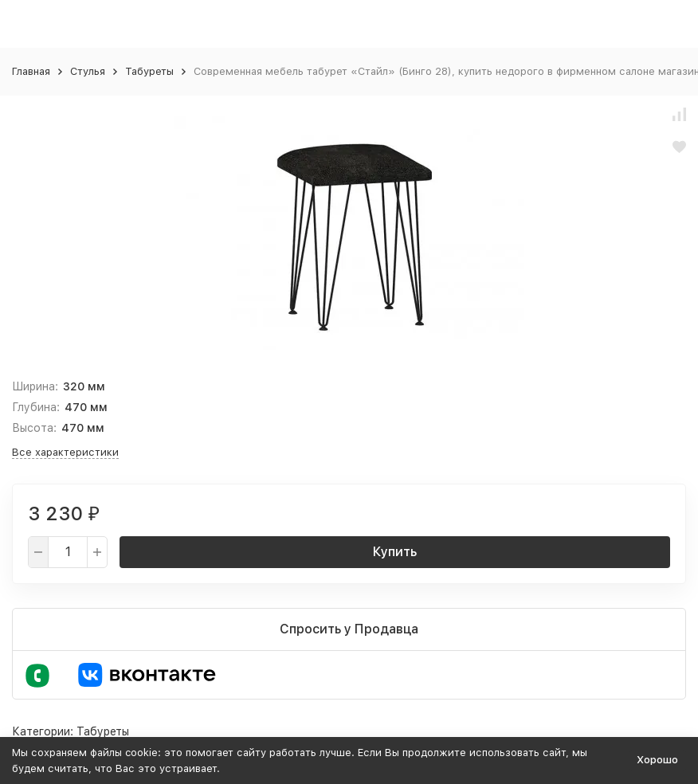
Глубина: (36, 407)
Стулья (88, 71)
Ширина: (35, 386)
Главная (31, 71)
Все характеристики (65, 452)
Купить (395, 552)
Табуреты (149, 71)
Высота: (34, 428)
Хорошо (657, 760)
